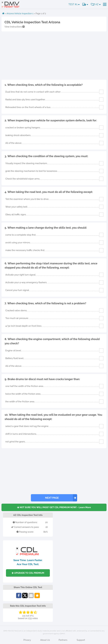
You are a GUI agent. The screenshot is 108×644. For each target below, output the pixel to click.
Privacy (27, 640)
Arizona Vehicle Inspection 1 (20, 14)
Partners (63, 640)
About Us (45, 640)
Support (81, 640)
